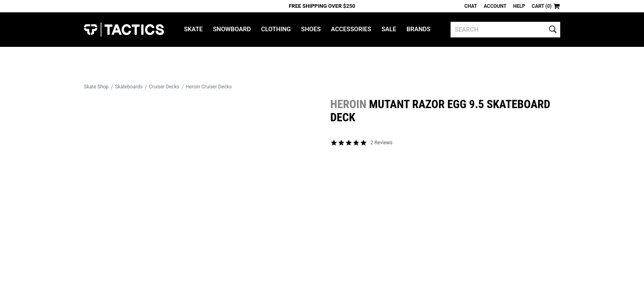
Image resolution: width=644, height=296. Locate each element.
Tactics (124, 30)
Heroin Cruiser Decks (209, 87)
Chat (471, 6)
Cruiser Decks (164, 87)
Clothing (276, 29)
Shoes (311, 29)
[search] (505, 30)
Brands (419, 29)
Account (495, 6)
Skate (193, 29)
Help (519, 6)
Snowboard (232, 29)
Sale (389, 29)
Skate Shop (96, 87)
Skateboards (129, 87)
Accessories (351, 29)
